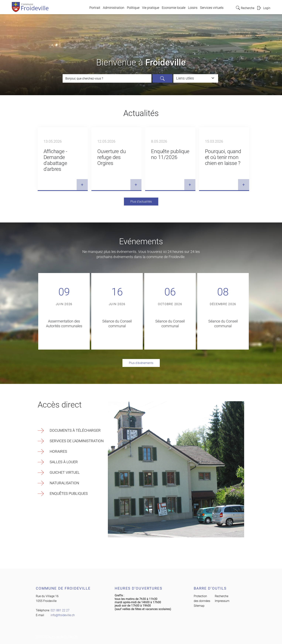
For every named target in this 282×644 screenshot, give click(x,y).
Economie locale (174, 8)
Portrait (95, 8)
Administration (114, 8)
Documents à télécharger (75, 430)
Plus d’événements (141, 363)
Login (267, 8)
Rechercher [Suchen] (162, 78)
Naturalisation (64, 483)
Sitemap (199, 606)
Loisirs (193, 8)
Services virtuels (212, 8)
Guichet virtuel (65, 472)
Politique (133, 8)
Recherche (222, 596)
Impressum (222, 601)
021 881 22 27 (60, 610)
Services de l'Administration (77, 441)
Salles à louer (64, 462)
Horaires (58, 451)
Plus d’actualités (141, 202)
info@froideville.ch (63, 615)
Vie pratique (151, 8)
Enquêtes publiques (69, 493)
